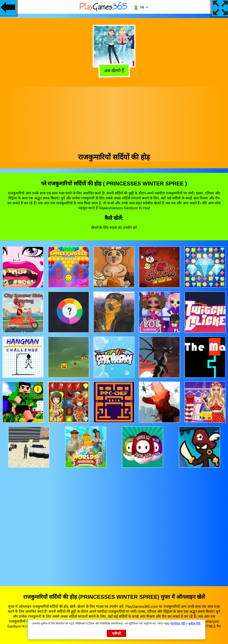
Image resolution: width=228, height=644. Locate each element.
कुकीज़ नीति (194, 624)
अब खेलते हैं (114, 71)
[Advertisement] (114, 118)
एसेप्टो (117, 634)
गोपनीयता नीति (178, 624)
